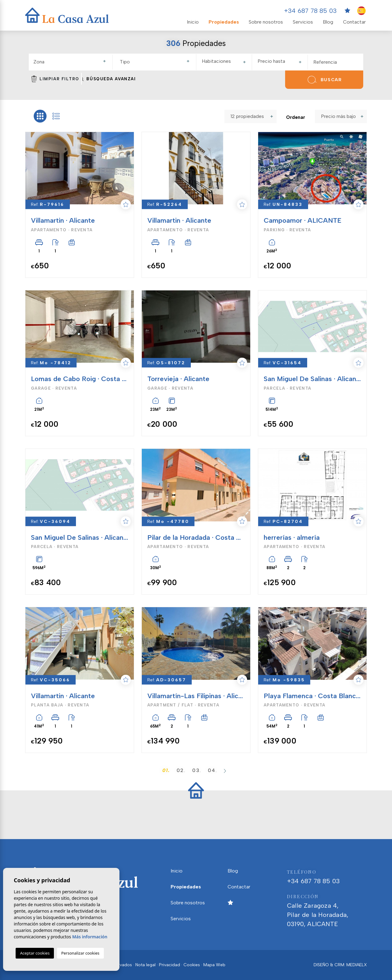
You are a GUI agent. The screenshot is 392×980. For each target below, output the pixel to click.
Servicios (303, 22)
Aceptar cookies (35, 953)
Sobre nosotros (266, 22)
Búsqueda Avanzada (109, 79)
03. (197, 770)
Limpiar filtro (55, 79)
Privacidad (170, 965)
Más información (90, 937)
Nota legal (145, 965)
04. (213, 770)
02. (181, 770)
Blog (328, 22)
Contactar (354, 22)
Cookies (192, 965)
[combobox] (71, 62)
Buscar (324, 80)
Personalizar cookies (80, 953)
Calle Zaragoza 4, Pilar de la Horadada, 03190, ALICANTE (327, 910)
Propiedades (224, 22)
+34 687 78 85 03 (310, 11)
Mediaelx (357, 965)
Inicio (193, 22)
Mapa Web (214, 965)
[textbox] (72, 62)
